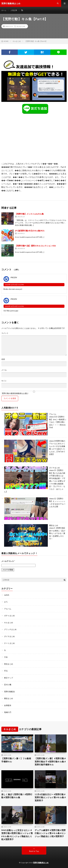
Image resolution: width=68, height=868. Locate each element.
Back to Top (34, 851)
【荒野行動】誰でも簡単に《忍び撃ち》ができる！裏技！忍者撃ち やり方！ (57, 533)
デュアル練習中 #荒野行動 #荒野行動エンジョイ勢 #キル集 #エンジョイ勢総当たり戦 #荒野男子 (50, 833)
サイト (4, 381)
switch (7, 595)
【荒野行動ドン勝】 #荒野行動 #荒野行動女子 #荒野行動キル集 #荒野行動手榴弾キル (50, 761)
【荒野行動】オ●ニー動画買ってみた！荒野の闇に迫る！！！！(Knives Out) (58, 422)
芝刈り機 (8, 685)
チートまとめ (9, 643)
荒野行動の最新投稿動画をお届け (34, 393)
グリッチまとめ (10, 629)
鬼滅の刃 (8, 712)
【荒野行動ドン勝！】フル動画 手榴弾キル (16, 760)
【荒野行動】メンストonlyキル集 (29, 214)
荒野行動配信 (9, 692)
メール (4, 370)
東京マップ (9, 678)
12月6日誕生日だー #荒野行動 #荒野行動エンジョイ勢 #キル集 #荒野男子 (50, 797)
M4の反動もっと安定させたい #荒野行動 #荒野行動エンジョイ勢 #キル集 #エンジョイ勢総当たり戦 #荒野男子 (17, 835)
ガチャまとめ (9, 616)
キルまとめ (21, 26)
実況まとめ (9, 664)
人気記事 (14, 10)
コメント (5, 333)
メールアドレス (8, 561)
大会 (6, 657)
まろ (6, 602)
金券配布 (8, 705)
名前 (3, 359)
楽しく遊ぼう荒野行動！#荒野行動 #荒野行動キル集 (17, 796)
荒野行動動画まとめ (41, 863)
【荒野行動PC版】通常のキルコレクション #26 (35, 246)
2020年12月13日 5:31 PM (14, 285)
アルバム (53, 414)
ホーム (4, 10)
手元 (6, 671)
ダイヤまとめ (54, 468)
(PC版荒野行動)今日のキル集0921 (30, 231)
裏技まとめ (54, 525)
